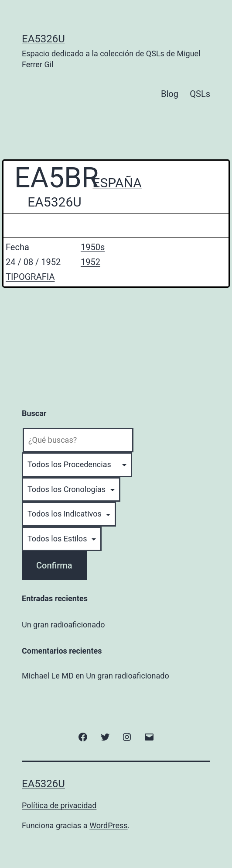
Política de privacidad (59, 805)
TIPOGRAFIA (30, 277)
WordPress (108, 825)
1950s (93, 247)
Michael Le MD (48, 676)
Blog (170, 94)
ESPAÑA (117, 183)
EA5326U (43, 39)
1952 (90, 262)
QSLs (200, 94)
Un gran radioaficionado (63, 625)
